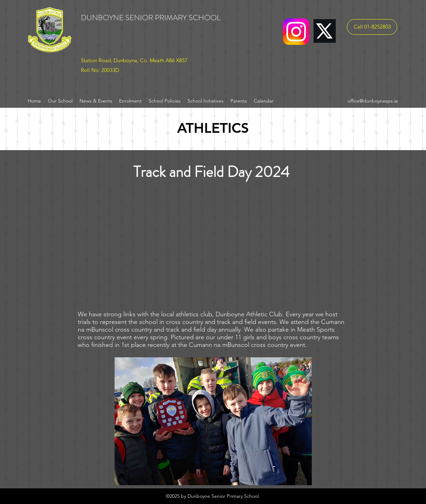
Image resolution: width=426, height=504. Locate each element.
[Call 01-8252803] (372, 27)
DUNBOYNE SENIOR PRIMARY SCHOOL (151, 18)
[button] (213, 421)
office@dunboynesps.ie (373, 101)
